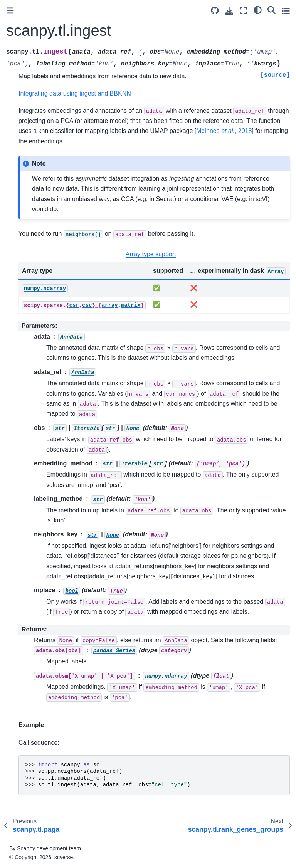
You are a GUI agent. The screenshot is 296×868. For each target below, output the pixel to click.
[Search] (272, 10)
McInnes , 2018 (224, 131)
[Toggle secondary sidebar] (286, 11)
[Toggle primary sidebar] (10, 11)
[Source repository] (215, 11)
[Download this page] (229, 11)
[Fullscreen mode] (243, 11)
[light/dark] (258, 10)
